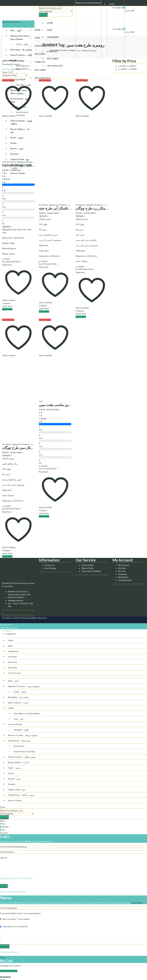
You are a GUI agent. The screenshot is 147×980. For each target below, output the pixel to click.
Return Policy (87, 568)
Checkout (123, 574)
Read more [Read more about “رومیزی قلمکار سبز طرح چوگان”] (7, 512)
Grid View (7, 69)
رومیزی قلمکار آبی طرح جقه (59, 208)
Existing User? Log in (9, 952)
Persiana (25, 618)
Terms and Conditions (91, 571)
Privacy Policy (87, 565)
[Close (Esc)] (1, 977)
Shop (58, 50)
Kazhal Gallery (53, 213)
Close (15, 628)
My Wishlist (123, 577)
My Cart (122, 571)
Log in (4, 886)
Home (53, 50)
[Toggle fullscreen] (7, 977)
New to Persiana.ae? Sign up (13, 892)
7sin (4, 162)
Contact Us (50, 565)
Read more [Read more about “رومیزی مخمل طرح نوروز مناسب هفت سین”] (44, 472)
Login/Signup (6, 628)
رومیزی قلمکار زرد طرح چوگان (97, 208)
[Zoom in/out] (9, 977)
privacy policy (137, 903)
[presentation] (22, 869)
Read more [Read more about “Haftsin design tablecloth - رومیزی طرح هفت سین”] (7, 265)
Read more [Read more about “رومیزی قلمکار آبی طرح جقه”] (44, 267)
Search (43, 15)
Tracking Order (125, 580)
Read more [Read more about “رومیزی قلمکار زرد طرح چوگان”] (80, 272)
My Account (124, 565)
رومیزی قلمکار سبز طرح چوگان (24, 448)
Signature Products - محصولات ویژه (33, 162)
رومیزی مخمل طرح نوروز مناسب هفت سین (70, 405)
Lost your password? (24, 878)
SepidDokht (15, 170)
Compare (6, 303)
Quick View (7, 306)
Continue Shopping (9, 971)
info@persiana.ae (15, 600)
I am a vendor (23, 919)
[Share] (4, 977)
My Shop (122, 568)
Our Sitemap (50, 568)
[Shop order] (15, 75)
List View (16, 69)
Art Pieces (11, 162)
